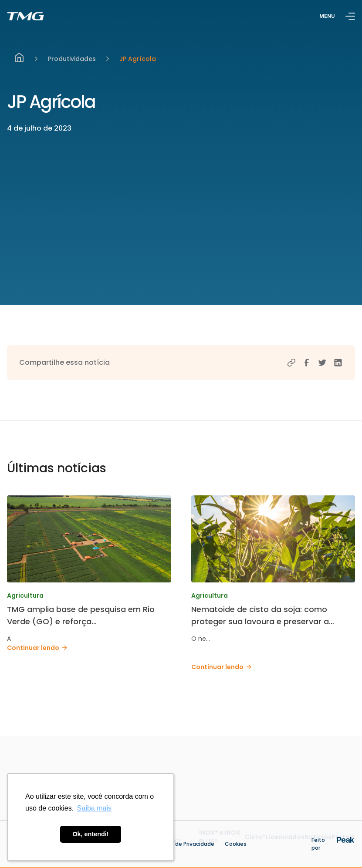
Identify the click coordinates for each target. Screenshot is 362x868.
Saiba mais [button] (94, 808)
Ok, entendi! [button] (90, 834)
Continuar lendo (37, 648)
